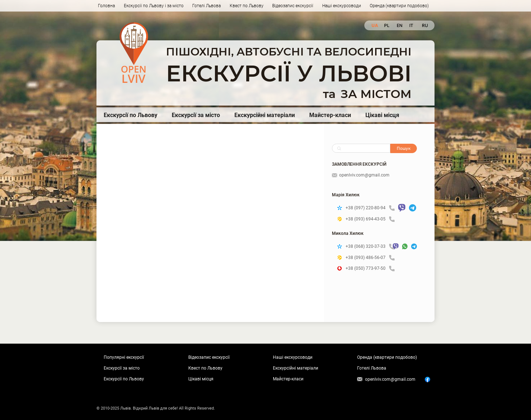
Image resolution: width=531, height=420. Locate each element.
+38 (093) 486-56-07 (370, 258)
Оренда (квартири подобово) (399, 6)
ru (425, 25)
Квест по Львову (247, 6)
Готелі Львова (206, 6)
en (399, 25)
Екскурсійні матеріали (265, 115)
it (411, 25)
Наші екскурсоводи (342, 6)
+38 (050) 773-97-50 (370, 269)
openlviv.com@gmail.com (361, 175)
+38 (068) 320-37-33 (367, 247)
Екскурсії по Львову (130, 115)
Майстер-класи (330, 115)
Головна (106, 6)
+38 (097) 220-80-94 (370, 208)
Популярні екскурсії (124, 357)
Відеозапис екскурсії (293, 6)
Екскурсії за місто (196, 115)
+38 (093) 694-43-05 (370, 219)
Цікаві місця (382, 115)
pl (387, 25)
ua (374, 25)
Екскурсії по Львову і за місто (154, 6)
